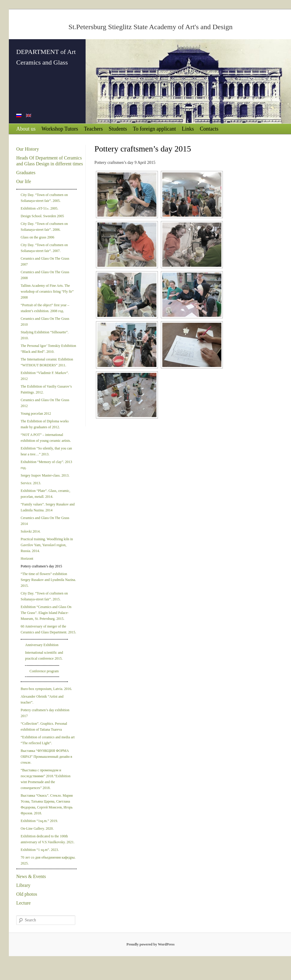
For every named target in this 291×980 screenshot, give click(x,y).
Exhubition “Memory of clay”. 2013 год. (46, 465)
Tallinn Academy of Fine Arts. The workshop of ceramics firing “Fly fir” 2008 (47, 291)
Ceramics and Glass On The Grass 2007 (45, 261)
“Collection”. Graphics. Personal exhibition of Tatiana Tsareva (44, 727)
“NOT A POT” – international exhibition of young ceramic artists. (46, 438)
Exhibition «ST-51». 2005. (40, 208)
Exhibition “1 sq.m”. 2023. (40, 850)
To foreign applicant (154, 129)
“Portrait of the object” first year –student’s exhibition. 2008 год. (45, 308)
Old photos (27, 894)
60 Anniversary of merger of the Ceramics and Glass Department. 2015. (48, 629)
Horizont (27, 559)
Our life (24, 181)
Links (188, 129)
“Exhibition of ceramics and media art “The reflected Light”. (48, 740)
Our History (28, 149)
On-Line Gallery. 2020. (37, 829)
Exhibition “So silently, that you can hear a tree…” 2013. (46, 451)
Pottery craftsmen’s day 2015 (41, 566)
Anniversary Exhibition (42, 645)
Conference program (44, 671)
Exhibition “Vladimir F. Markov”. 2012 (45, 376)
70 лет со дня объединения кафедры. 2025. (48, 860)
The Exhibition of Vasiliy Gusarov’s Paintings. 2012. (46, 389)
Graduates (26, 173)
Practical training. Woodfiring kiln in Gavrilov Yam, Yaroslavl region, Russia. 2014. (47, 545)
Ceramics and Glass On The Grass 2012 (45, 403)
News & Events (31, 876)
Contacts (209, 129)
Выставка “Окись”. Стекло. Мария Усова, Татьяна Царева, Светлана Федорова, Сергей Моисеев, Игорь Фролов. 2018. (47, 804)
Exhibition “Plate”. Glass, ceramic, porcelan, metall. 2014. (45, 494)
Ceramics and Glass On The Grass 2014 (45, 521)
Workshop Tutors (60, 129)
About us (26, 129)
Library (23, 885)
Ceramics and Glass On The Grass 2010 (45, 322)
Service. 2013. (31, 483)
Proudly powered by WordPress (151, 944)
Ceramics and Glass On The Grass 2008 (45, 275)
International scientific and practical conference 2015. (44, 655)
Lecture (23, 903)
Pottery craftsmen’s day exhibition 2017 (45, 713)
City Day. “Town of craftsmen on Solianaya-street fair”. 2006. (44, 227)
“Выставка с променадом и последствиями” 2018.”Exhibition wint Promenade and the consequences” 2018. (46, 779)
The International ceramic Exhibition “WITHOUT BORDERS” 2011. (47, 362)
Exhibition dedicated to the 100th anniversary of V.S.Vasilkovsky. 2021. (48, 839)
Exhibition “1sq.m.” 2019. (39, 821)
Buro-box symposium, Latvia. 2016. (46, 689)
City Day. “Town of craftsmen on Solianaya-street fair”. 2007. (44, 248)
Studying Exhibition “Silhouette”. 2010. (45, 335)
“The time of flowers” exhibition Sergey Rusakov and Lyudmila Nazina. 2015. (48, 580)
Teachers (94, 129)
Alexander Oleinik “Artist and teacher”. (42, 699)
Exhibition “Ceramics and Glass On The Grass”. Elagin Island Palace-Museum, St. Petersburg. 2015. (46, 613)
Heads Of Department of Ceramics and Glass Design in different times (50, 161)
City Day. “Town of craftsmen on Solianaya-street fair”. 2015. (44, 596)
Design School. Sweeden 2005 (42, 216)
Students (118, 129)
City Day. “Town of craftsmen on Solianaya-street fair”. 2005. (44, 198)
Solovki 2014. (31, 531)
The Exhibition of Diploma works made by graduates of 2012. (45, 424)
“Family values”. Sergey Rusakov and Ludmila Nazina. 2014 (48, 507)
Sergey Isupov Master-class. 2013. (45, 475)
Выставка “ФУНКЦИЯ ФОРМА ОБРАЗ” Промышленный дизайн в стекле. (46, 757)
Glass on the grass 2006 (37, 237)
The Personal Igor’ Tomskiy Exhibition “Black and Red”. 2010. (48, 349)
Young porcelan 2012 (36, 414)
